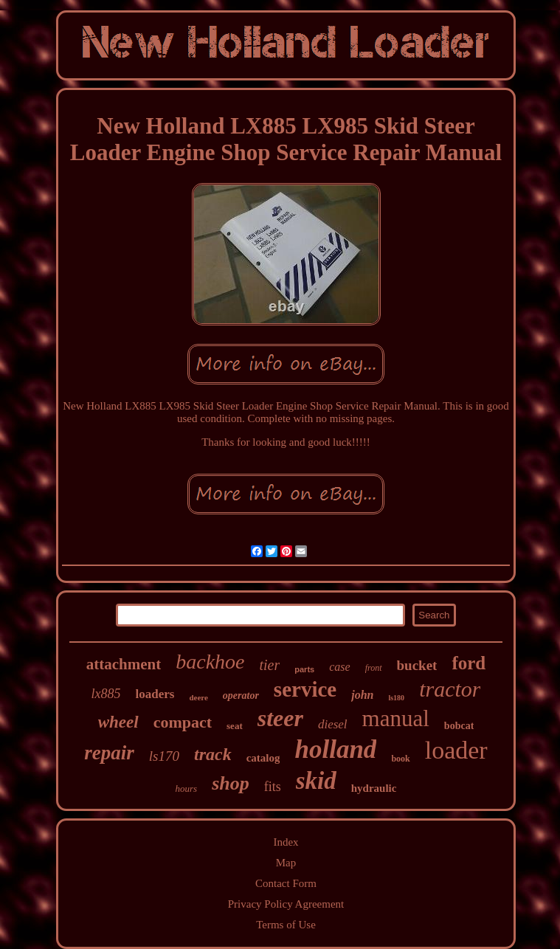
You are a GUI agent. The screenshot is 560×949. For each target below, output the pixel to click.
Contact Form (286, 883)
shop (231, 783)
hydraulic (374, 788)
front (374, 668)
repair (109, 753)
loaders (155, 694)
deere (198, 697)
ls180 (396, 698)
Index (286, 842)
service (305, 689)
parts (304, 669)
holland (335, 749)
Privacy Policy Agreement (286, 904)
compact (183, 722)
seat (235, 726)
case (339, 667)
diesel (333, 724)
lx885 (106, 694)
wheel (118, 722)
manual (396, 718)
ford (469, 663)
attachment (124, 664)
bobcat (459, 726)
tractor (450, 689)
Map (286, 863)
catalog (263, 758)
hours (187, 788)
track (213, 754)
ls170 (164, 756)
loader (456, 750)
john (362, 695)
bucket (417, 665)
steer (280, 718)
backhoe (210, 662)
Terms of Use (286, 925)
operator (241, 696)
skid (316, 781)
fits (273, 787)
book (400, 759)
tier (270, 665)
